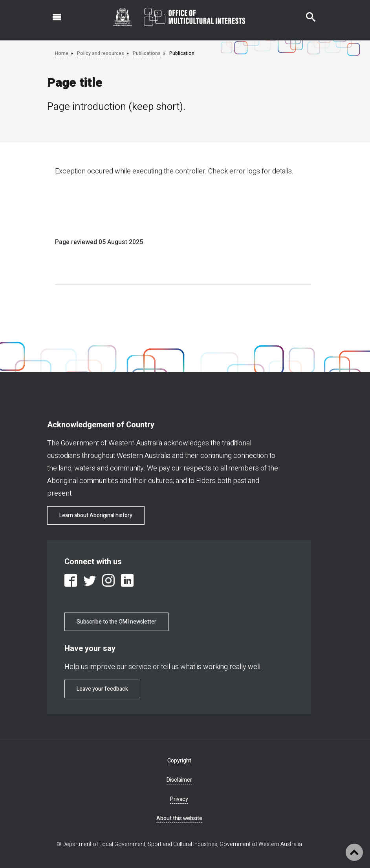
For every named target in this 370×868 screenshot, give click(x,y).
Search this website (306, 13)
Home (62, 53)
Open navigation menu (52, 13)
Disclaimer (179, 780)
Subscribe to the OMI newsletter (116, 622)
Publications (147, 53)
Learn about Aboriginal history (96, 515)
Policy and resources (101, 53)
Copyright (179, 761)
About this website (179, 818)
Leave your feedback (102, 689)
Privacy (179, 799)
